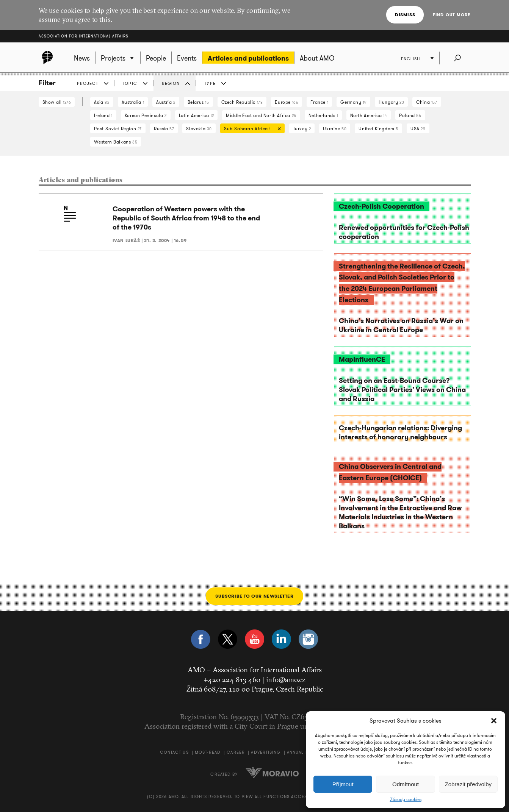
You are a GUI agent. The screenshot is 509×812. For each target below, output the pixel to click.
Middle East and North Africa (261, 115)
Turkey (302, 129)
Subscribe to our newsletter (254, 596)
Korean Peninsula (146, 115)
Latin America (197, 115)
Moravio (272, 773)
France (319, 102)
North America (369, 115)
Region (171, 83)
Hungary (391, 102)
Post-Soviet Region (118, 129)
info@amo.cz (286, 679)
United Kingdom (378, 129)
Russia (164, 129)
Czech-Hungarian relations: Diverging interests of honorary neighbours (400, 433)
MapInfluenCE (362, 359)
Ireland (103, 115)
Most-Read (208, 752)
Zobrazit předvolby (468, 784)
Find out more (452, 15)
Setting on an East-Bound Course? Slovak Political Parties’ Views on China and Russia (402, 390)
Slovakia (199, 129)
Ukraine (335, 129)
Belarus (198, 102)
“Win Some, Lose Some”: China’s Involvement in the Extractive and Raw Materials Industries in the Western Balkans (400, 512)
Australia (133, 102)
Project (88, 83)
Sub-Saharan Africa (251, 129)
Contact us (174, 752)
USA (418, 129)
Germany (353, 102)
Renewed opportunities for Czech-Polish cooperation (404, 232)
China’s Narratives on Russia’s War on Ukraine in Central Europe (401, 325)
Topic (130, 83)
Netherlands (323, 115)
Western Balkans (116, 142)
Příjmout (343, 784)
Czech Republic (242, 102)
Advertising (266, 752)
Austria (166, 102)
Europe (287, 102)
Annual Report (305, 752)
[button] (494, 721)
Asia (102, 102)
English (411, 59)
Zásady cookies (406, 800)
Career (236, 752)
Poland (410, 115)
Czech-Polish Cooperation (381, 206)
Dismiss (405, 15)
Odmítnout (406, 784)
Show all (57, 102)
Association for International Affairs (84, 36)
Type (210, 83)
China (427, 102)
